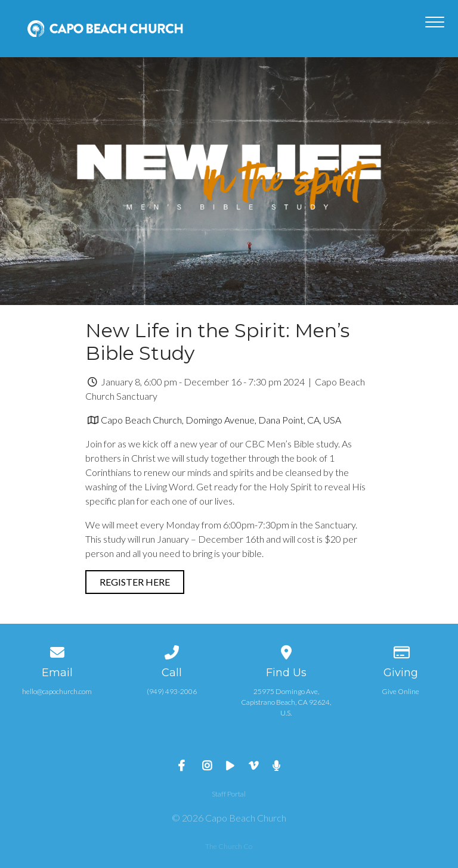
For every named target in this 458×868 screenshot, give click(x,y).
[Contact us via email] (57, 650)
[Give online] (401, 650)
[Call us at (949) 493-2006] (172, 650)
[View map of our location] (286, 650)
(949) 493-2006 (172, 691)
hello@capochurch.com (57, 691)
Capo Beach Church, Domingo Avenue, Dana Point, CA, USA (221, 420)
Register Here (135, 582)
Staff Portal (229, 794)
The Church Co (229, 846)
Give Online (400, 691)
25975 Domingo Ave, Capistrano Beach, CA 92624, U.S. (286, 702)
